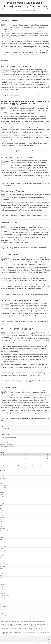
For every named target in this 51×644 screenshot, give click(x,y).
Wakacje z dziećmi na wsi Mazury (15, 323)
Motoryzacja (8, 295)
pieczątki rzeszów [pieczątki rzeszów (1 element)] (12, 626)
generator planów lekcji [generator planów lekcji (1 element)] (16, 623)
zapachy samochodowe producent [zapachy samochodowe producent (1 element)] (34, 632)
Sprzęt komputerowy (4, 595)
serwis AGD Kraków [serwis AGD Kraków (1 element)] (33, 627)
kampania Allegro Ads (38, 380)
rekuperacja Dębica (18, 247)
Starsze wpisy (6, 429)
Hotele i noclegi (9, 321)
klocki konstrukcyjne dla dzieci (32, 150)
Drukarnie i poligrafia (4, 531)
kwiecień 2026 (3, 472)
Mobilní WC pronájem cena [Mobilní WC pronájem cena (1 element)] (28, 624)
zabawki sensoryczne (18, 152)
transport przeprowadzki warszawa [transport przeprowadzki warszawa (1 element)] (30, 630)
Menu (25, 15)
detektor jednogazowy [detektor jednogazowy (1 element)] (41, 622)
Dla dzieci (2, 524)
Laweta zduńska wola (10, 255)
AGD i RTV (2, 511)
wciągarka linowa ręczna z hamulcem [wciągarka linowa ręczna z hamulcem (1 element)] (7, 632)
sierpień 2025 (3, 490)
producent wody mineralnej (34, 419)
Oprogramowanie (4, 573)
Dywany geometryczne (11, 21)
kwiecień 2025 (3, 499)
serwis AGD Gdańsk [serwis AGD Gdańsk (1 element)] (26, 627)
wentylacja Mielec (10, 249)
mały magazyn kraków (39, 215)
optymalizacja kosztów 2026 (22, 382)
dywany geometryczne (45, 59)
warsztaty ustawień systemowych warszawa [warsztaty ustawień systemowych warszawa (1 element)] (39, 631)
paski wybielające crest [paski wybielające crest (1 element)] (5, 626)
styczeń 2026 (3, 479)
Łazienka (2, 555)
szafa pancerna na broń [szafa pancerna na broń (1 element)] (20, 628)
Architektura (2, 517)
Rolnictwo (2, 589)
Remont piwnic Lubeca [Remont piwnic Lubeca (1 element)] (18, 627)
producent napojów (15, 419)
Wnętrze (2, 611)
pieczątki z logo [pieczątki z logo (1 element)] (32, 626)
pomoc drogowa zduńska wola (42, 295)
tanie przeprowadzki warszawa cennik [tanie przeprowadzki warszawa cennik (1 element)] (39, 628)
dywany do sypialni (28, 59)
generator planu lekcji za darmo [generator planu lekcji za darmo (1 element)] (6, 623)
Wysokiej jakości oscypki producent (7, 444)
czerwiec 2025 (3, 494)
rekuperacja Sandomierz (35, 247)
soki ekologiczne (44, 419)
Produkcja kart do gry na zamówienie (17, 157)
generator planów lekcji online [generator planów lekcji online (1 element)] (26, 623)
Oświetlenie (2, 575)
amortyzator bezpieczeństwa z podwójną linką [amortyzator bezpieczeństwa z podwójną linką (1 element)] (8, 622)
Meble (1, 557)
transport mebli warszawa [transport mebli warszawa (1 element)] (5, 630)
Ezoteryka (2, 533)
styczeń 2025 (3, 506)
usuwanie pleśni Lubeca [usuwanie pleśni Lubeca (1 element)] (5, 631)
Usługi (7, 94)
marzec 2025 (3, 501)
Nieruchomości (3, 566)
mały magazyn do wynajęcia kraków (26, 215)
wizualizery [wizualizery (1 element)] (16, 632)
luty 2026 (2, 477)
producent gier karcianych (27, 184)
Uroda (1, 602)
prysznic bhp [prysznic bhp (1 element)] (11, 627)
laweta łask (17, 280)
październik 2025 (3, 486)
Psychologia (2, 584)
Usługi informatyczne (4, 607)
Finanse (2, 535)
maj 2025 (2, 497)
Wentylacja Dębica (9, 223)
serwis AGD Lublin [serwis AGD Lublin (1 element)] (40, 627)
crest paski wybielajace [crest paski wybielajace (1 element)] (21, 622)
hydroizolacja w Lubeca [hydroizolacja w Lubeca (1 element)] (46, 623)
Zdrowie (2, 613)
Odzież (1, 569)
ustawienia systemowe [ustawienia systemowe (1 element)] (40, 630)
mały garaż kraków (15, 215)
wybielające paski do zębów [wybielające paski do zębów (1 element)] (23, 632)
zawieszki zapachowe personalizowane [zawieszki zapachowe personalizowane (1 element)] (7, 634)
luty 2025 (2, 503)
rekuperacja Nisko (26, 247)
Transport (2, 600)
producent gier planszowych (39, 184)
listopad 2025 (3, 483)
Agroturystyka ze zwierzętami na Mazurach (20, 300)
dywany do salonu (20, 59)
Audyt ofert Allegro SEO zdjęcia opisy (17, 329)
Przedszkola (2, 582)
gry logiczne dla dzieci (21, 150)
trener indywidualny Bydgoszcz (23, 94)
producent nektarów (24, 419)
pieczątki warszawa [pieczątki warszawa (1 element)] (25, 626)
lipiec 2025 (2, 492)
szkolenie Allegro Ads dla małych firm (36, 382)
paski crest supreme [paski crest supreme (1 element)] (45, 624)
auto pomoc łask (17, 295)
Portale (1, 578)
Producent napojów (9, 387)
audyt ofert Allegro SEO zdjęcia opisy (25, 380)
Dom (1, 526)
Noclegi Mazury (4, 323)
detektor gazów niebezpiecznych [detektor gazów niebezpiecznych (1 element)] (31, 622)
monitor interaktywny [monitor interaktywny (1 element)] (37, 624)
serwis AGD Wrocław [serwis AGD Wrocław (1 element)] (12, 628)
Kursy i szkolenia (3, 553)
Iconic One (36, 643)
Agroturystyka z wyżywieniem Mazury (22, 321)
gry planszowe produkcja (16, 184)
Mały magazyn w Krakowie (12, 191)
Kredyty (2, 549)
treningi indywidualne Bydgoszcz (12, 96)
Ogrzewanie (2, 571)
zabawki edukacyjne (21, 112)
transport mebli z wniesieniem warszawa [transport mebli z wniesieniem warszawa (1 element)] (17, 630)
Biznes (1, 520)
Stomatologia (3, 598)
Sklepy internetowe (9, 59)
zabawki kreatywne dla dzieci (7, 152)
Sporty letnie (3, 593)
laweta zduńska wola (30, 295)
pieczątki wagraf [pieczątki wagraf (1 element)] (19, 626)
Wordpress (49, 643)
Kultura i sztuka (3, 551)
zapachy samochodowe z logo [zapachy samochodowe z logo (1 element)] (45, 632)
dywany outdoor (4, 61)
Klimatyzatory (8, 247)
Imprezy (2, 544)
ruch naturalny (14, 94)
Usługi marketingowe (4, 609)
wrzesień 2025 (3, 488)
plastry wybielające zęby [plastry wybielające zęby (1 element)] (5, 627)
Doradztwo (2, 528)
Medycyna (2, 560)
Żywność (2, 618)
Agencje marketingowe (10, 380)
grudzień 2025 (3, 481)
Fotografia (2, 537)
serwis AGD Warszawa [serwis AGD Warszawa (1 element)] (4, 628)
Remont (2, 586)
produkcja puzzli (7, 185)
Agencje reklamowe (4, 515)
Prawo (1, 580)
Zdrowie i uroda (3, 616)
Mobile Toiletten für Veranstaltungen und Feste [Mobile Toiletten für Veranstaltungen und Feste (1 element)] (9, 624)
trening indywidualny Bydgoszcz (37, 94)
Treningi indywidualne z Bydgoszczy (16, 66)
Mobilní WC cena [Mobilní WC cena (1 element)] (20, 624)
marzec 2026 (3, 474)
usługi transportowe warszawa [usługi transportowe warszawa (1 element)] (15, 631)
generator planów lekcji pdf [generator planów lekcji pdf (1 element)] (36, 623)
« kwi (25, 467)
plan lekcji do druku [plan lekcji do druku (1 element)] (38, 626)
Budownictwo (3, 522)
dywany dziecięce (18, 27)
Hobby (1, 540)
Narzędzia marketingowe (5, 564)
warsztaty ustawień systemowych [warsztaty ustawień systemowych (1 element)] (26, 631)
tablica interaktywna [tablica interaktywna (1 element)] (28, 628)
